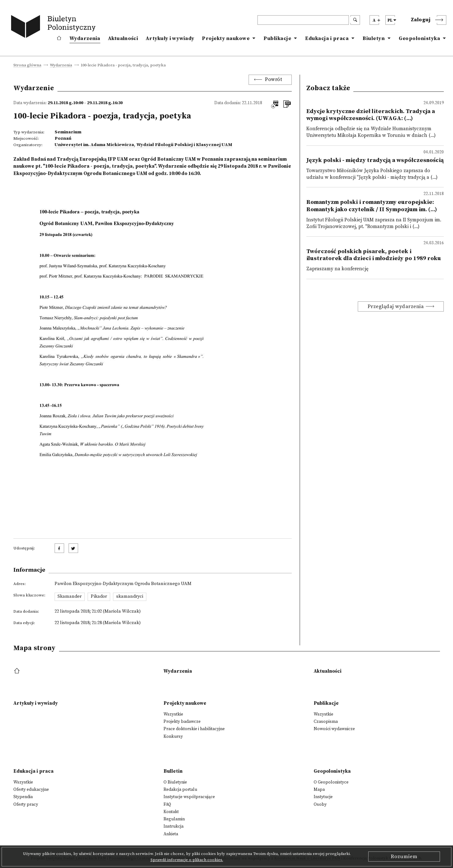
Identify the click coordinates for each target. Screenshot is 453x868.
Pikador (99, 596)
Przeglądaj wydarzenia (396, 306)
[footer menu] (18, 671)
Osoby (320, 804)
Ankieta (171, 834)
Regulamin (174, 819)
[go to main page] (55, 28)
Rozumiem (404, 857)
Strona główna (27, 65)
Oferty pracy (26, 804)
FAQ (167, 804)
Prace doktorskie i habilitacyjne (194, 729)
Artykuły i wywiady (170, 38)
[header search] (303, 20)
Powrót (273, 80)
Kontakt (171, 812)
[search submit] (355, 20)
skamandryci (130, 596)
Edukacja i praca (327, 38)
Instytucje (323, 797)
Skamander (70, 596)
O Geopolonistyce (331, 782)
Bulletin (173, 771)
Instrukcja (173, 826)
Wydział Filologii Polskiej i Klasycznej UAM (184, 145)
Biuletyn (374, 38)
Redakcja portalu (180, 790)
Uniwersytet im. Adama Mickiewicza (94, 145)
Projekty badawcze (182, 722)
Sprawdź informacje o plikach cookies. (187, 860)
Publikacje (277, 38)
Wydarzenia (85, 38)
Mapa (319, 790)
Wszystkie (173, 714)
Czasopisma (326, 722)
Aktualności (123, 38)
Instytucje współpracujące (189, 797)
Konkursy (173, 737)
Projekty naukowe (226, 38)
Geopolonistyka (419, 38)
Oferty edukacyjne (31, 790)
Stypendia (23, 797)
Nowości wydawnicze (334, 729)
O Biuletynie (175, 782)
